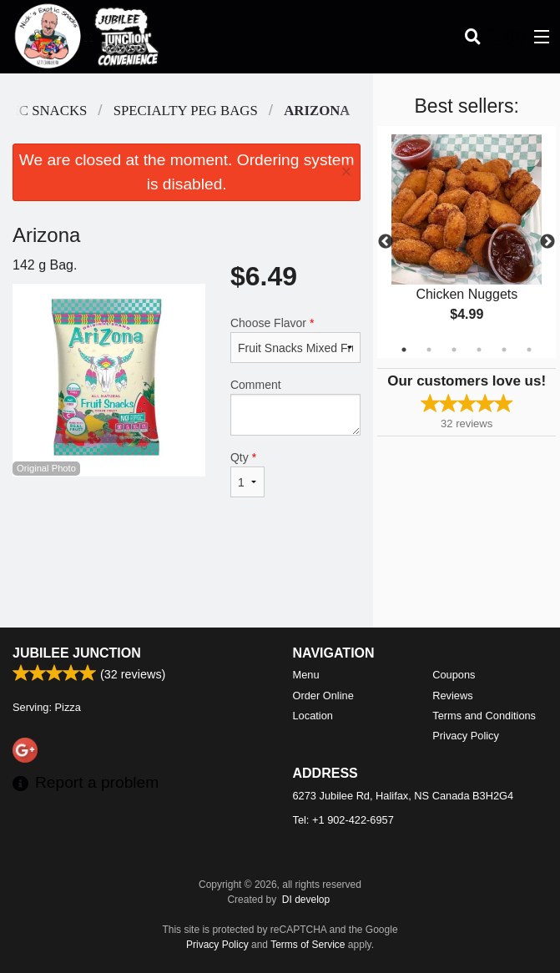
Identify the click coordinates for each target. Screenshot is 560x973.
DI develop (306, 900)
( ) (507, 37)
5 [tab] (504, 350)
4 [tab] (479, 350)
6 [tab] (529, 350)
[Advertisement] (187, 573)
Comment (295, 407)
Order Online (323, 696)
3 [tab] (454, 350)
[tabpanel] (467, 242)
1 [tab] (404, 350)
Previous (386, 242)
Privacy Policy (466, 736)
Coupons (454, 675)
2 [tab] (429, 350)
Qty (247, 474)
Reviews (452, 696)
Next (547, 242)
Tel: (343, 820)
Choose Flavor (295, 340)
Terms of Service (308, 945)
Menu (306, 675)
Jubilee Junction (77, 653)
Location (313, 716)
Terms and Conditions (484, 716)
